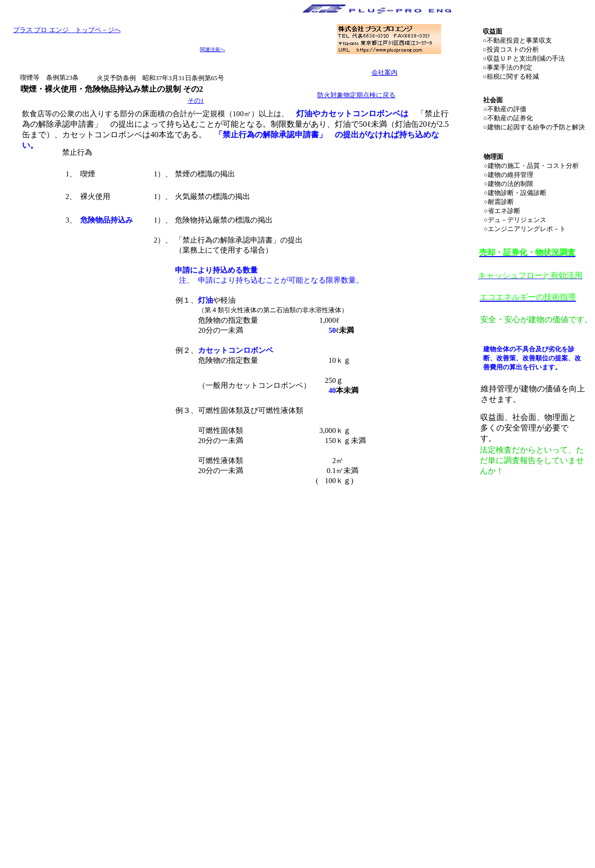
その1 (196, 100)
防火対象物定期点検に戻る (356, 95)
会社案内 (384, 72)
